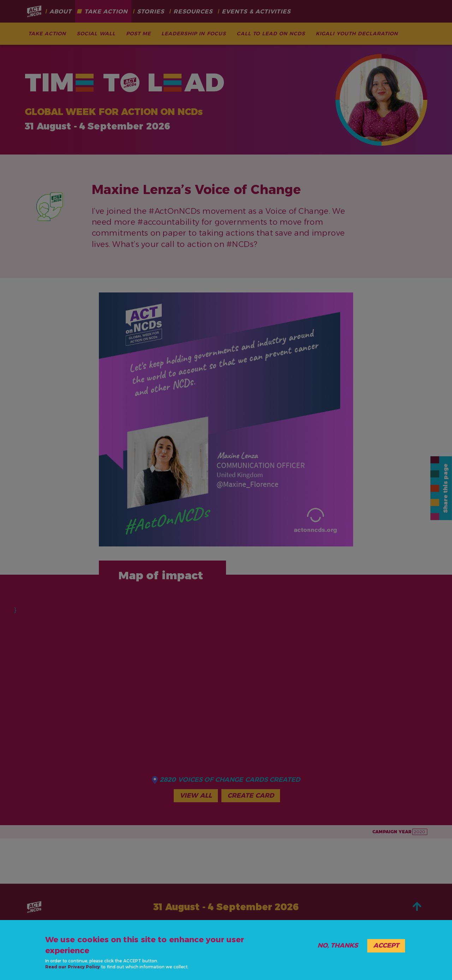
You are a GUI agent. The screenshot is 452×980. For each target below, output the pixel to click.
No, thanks (338, 945)
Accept (386, 945)
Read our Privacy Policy (73, 967)
